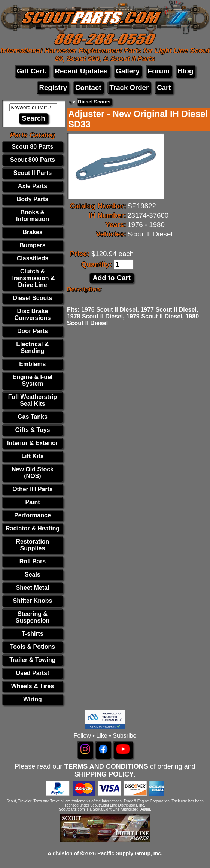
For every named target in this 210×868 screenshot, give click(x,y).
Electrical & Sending (32, 347)
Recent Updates (81, 71)
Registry (53, 87)
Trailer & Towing (32, 660)
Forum (159, 71)
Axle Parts (33, 186)
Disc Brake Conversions (32, 314)
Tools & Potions (33, 647)
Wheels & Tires (33, 686)
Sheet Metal (32, 588)
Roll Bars (33, 561)
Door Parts (33, 331)
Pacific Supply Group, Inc (129, 853)
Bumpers (32, 245)
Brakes (32, 232)
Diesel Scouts (32, 298)
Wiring (33, 699)
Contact (88, 87)
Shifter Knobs (32, 601)
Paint (32, 502)
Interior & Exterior (33, 443)
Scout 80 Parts (32, 147)
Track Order (129, 87)
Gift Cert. (32, 71)
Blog (185, 71)
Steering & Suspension (33, 617)
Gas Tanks (33, 417)
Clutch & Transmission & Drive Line (32, 278)
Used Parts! (32, 673)
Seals (33, 574)
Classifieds (33, 258)
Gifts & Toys (32, 430)
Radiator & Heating (33, 528)
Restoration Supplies (32, 545)
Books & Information (33, 216)
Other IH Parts (33, 489)
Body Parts (33, 199)
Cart (164, 87)
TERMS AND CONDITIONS (106, 766)
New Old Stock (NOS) (33, 473)
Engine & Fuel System (33, 380)
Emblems (32, 364)
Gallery (128, 71)
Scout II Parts (33, 173)
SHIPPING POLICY (104, 774)
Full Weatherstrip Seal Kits (33, 400)
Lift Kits (33, 456)
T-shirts (33, 634)
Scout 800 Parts (33, 160)
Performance (33, 515)
